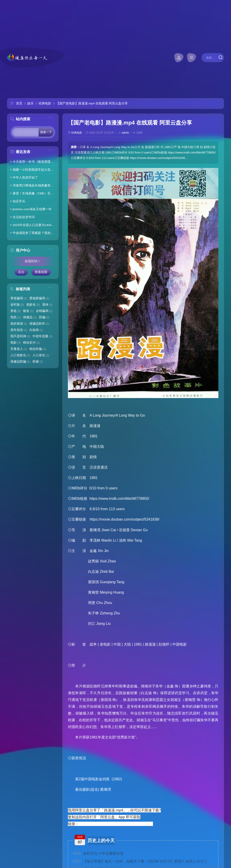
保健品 (30, 317)
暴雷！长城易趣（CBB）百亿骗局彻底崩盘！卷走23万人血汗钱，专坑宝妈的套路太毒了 (34, 193)
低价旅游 (19, 324)
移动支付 (31, 343)
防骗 (44, 317)
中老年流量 (42, 336)
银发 (28, 311)
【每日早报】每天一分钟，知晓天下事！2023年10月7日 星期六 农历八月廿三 (140, 861)
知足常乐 (19, 201)
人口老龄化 (20, 355)
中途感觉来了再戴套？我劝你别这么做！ (34, 233)
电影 (16, 343)
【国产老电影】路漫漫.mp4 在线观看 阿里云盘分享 (92, 103)
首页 (19, 103)
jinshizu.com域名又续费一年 (32, 209)
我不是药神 (20, 336)
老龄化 (33, 305)
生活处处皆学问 (24, 217)
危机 (16, 317)
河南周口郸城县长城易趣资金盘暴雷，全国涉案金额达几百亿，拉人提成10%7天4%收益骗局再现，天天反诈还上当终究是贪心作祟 (34, 185)
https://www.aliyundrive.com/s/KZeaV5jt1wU (115, 824)
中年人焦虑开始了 (25, 178)
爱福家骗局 (39, 298)
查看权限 (41, 272)
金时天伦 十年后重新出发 (98, 853)
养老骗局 (19, 298)
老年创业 (19, 330)
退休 (47, 305)
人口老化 (41, 355)
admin (126, 133)
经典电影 (45, 103)
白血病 (36, 330)
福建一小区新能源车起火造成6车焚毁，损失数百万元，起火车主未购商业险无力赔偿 (34, 170)
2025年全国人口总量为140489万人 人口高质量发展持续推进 (34, 225)
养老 (16, 311)
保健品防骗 (20, 362)
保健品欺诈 (39, 324)
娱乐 (30, 103)
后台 (21, 272)
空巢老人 (19, 349)
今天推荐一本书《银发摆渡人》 (34, 162)
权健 (38, 362)
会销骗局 (44, 311)
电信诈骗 (38, 349)
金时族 (17, 305)
